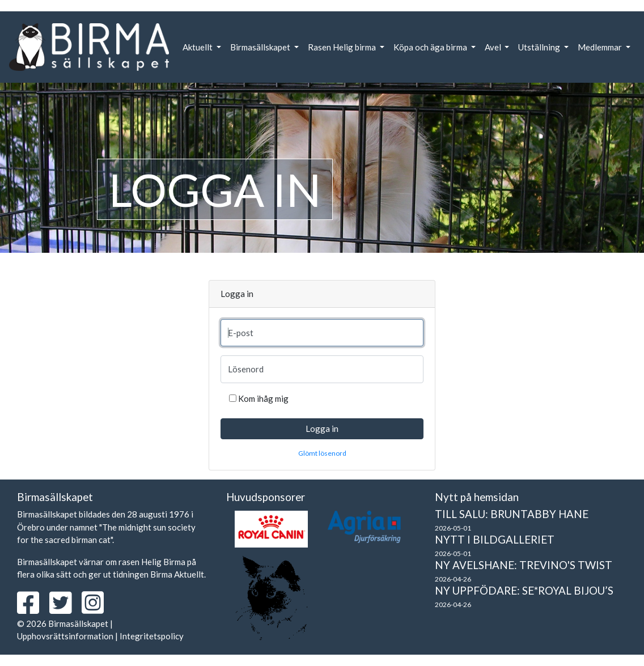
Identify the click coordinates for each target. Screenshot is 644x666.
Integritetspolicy (152, 636)
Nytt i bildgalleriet (495, 539)
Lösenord (246, 369)
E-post (241, 333)
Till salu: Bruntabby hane (512, 514)
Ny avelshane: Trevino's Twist (524, 565)
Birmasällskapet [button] (261, 47)
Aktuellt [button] (198, 47)
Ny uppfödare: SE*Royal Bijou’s (524, 590)
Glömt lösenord (322, 453)
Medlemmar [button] (601, 47)
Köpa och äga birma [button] (431, 47)
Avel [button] (494, 47)
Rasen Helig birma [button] (343, 47)
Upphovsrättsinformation (65, 636)
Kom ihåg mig (263, 398)
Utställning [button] (540, 47)
